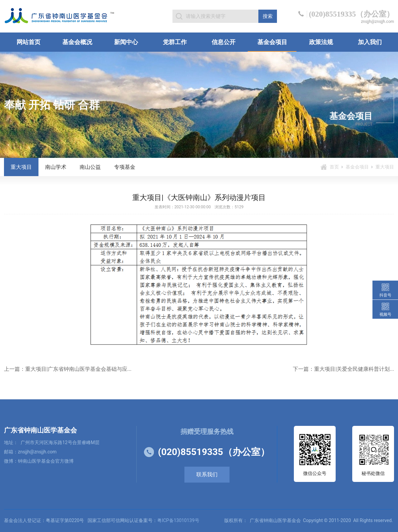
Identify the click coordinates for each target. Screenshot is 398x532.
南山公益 (90, 167)
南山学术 (56, 167)
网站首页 (29, 42)
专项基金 (125, 167)
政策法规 (321, 42)
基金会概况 (77, 42)
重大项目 (21, 167)
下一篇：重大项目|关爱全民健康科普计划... (343, 369)
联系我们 (207, 474)
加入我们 (370, 42)
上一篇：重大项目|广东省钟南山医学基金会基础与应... (68, 369)
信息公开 (224, 42)
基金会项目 (272, 42)
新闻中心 (126, 42)
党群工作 (175, 42)
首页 (334, 167)
